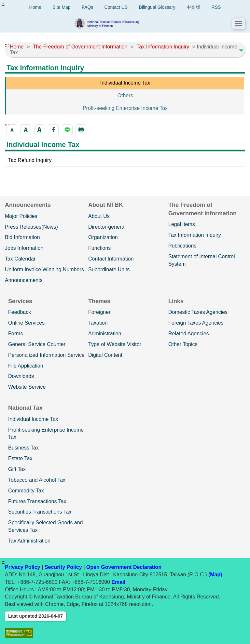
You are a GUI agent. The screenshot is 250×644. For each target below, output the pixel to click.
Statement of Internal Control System (202, 260)
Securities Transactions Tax (40, 512)
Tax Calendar (20, 259)
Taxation (98, 323)
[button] (239, 24)
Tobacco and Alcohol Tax (37, 480)
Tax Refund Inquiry (30, 160)
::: (4, 5)
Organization (103, 237)
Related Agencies (189, 334)
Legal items (182, 224)
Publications (182, 246)
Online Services (26, 323)
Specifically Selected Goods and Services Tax (45, 526)
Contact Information (111, 259)
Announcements (24, 280)
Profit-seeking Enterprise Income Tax (125, 108)
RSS (216, 7)
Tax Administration (29, 541)
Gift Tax (17, 469)
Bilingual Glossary (157, 7)
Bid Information (22, 237)
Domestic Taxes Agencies (198, 312)
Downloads (21, 376)
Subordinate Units (109, 269)
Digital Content (105, 355)
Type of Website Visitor (115, 344)
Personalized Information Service (46, 355)
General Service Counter (37, 344)
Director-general (107, 227)
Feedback (20, 312)
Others (125, 95)
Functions (99, 248)
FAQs (87, 7)
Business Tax (23, 448)
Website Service (27, 387)
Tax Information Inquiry (195, 235)
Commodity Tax (26, 491)
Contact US (116, 7)
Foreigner (99, 312)
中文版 (193, 7)
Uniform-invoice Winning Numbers (44, 269)
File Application (26, 366)
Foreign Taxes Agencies (196, 323)
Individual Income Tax (125, 83)
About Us (99, 216)
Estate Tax (20, 458)
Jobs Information (24, 248)
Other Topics (183, 344)
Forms (15, 334)
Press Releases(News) (31, 227)
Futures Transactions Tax (37, 501)
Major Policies (21, 216)
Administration (105, 334)
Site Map (61, 7)
